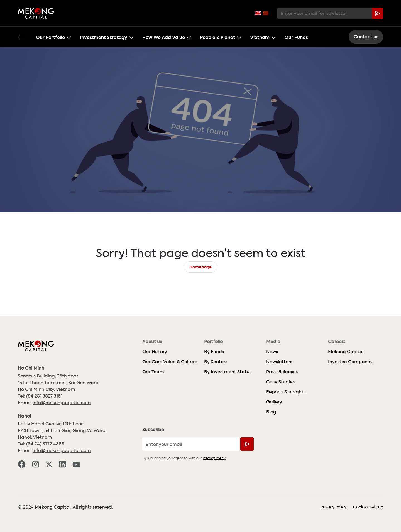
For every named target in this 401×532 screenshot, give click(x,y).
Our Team (153, 372)
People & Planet (221, 37)
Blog (271, 412)
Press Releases (282, 372)
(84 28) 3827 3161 (44, 396)
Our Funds (296, 37)
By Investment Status (228, 372)
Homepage (200, 273)
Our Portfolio (53, 37)
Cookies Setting (368, 507)
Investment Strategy (107, 37)
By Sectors (216, 361)
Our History (155, 351)
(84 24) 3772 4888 (45, 444)
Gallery (274, 402)
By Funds (214, 351)
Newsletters (279, 361)
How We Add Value (167, 37)
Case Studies (280, 382)
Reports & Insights (286, 392)
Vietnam (263, 37)
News (272, 351)
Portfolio (213, 342)
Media (273, 342)
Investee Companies (351, 361)
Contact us (366, 37)
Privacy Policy (214, 458)
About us (152, 342)
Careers (337, 342)
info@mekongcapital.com (62, 402)
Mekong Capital (346, 351)
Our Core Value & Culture (170, 361)
